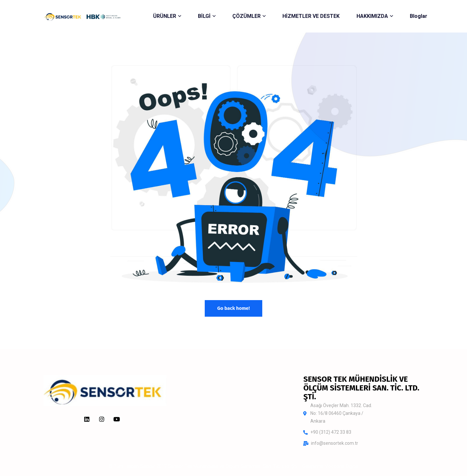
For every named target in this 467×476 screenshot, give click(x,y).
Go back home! (233, 308)
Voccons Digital (342, 466)
